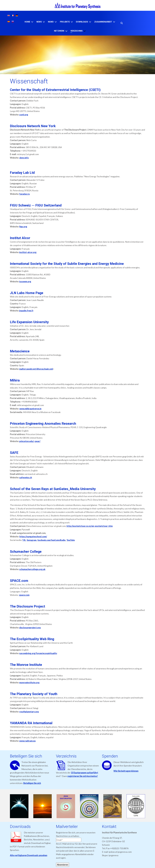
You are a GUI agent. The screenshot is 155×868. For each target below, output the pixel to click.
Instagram (32, 540)
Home (27, 22)
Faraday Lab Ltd (22, 173)
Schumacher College (26, 552)
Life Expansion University (29, 322)
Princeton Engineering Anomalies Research (43, 424)
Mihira (15, 380)
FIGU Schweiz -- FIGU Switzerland (36, 205)
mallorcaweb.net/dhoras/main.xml (36, 369)
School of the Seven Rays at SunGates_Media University (53, 489)
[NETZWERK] (66, 31)
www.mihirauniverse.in (30, 409)
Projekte (65, 22)
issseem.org (25, 281)
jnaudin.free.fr (26, 311)
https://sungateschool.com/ (33, 537)
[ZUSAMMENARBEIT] (114, 22)
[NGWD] (56, 22)
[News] (44, 22)
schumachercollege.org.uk (32, 569)
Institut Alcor (20, 238)
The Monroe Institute (26, 665)
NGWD (51, 22)
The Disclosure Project (27, 606)
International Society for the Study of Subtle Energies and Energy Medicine (67, 264)
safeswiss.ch (26, 477)
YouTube (71, 540)
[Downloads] (90, 22)
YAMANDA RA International (31, 723)
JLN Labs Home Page (27, 293)
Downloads (82, 22)
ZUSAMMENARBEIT (103, 22)
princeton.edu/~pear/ (30, 441)
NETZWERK (59, 31)
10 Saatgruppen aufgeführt (85, 773)
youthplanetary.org (29, 712)
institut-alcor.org (28, 252)
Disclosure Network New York (33, 126)
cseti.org (24, 115)
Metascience (20, 351)
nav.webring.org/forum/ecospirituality (38, 653)
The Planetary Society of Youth (34, 694)
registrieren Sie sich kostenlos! (83, 776)
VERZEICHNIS (77, 31)
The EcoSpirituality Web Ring (32, 639)
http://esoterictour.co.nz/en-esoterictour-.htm (90, 526)
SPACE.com (19, 581)
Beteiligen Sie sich (32, 783)
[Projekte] (72, 22)
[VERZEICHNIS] (85, 31)
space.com (24, 595)
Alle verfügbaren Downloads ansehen (29, 855)
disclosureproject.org (30, 628)
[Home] (32, 22)
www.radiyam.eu (27, 741)
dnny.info (24, 158)
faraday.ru (24, 194)
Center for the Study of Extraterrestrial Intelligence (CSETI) (55, 90)
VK (24, 540)
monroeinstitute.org (29, 683)
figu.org (23, 227)
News (39, 22)
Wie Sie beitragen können (126, 771)
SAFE (14, 453)
